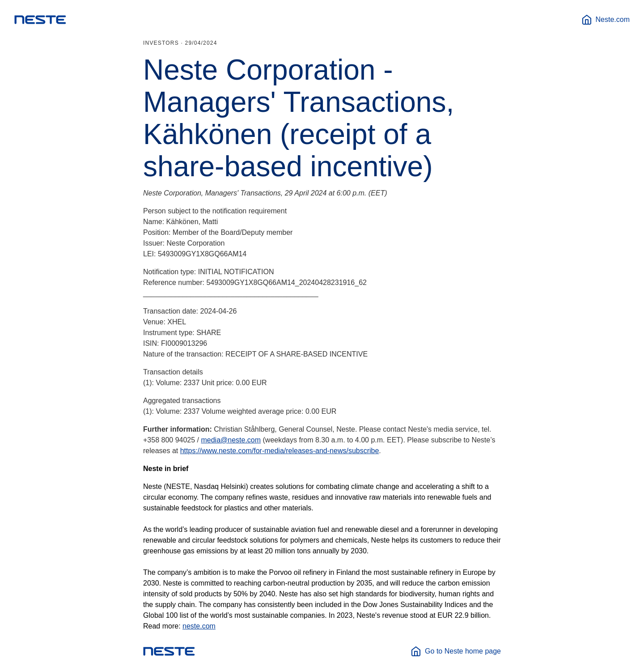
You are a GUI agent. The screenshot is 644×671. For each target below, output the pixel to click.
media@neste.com (231, 440)
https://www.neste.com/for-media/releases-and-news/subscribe (280, 451)
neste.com (199, 626)
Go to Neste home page (456, 651)
